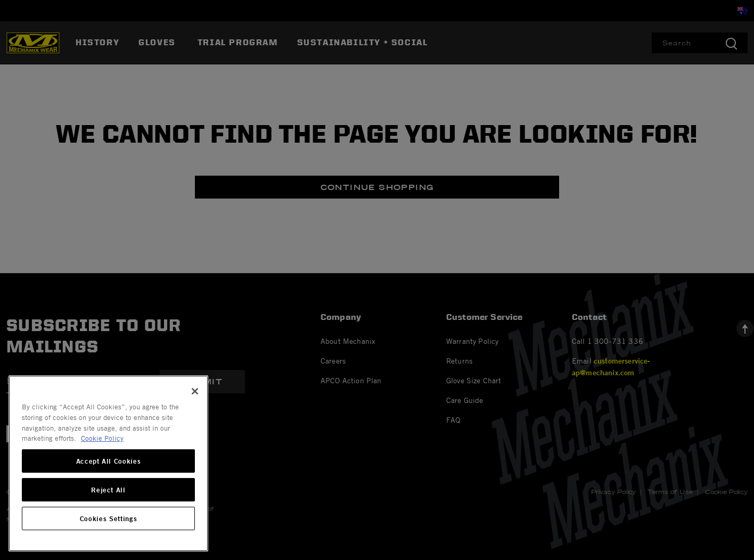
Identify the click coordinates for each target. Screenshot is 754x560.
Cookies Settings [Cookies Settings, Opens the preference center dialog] (109, 518)
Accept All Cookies (109, 461)
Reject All (108, 490)
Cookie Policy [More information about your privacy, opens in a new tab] (102, 438)
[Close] (195, 391)
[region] (108, 463)
